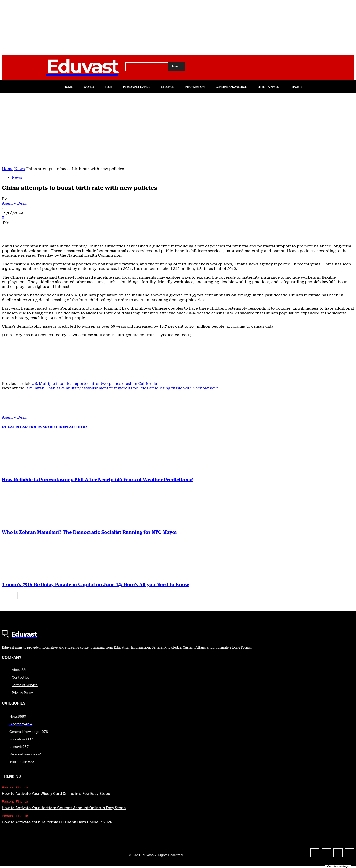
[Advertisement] (178, 130)
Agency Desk (14, 203)
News (19, 169)
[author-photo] (14, 413)
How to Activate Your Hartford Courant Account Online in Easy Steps (64, 808)
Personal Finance (15, 787)
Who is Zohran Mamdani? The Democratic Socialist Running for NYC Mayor (90, 532)
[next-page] (14, 595)
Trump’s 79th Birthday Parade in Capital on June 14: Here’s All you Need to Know (95, 585)
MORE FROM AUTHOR (65, 427)
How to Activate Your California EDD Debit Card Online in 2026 (57, 822)
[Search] (176, 67)
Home (8, 169)
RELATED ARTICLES (22, 427)
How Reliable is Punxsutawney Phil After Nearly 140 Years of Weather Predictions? (98, 480)
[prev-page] (5, 595)
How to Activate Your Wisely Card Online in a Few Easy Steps (56, 794)
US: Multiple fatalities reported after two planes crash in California (94, 383)
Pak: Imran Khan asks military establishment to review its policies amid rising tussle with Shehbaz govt (121, 388)
